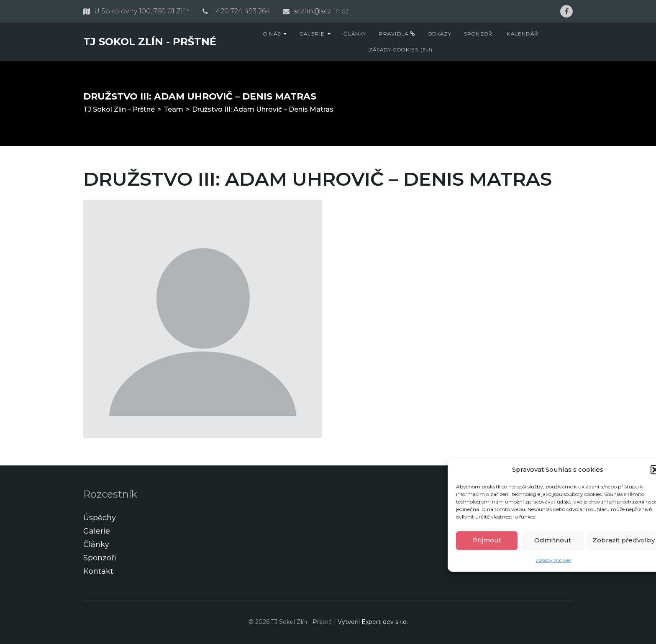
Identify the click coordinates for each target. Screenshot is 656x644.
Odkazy (440, 34)
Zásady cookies (553, 560)
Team (173, 109)
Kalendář (523, 34)
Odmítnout (553, 540)
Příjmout (487, 540)
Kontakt (98, 571)
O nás (272, 34)
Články (355, 34)
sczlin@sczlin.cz (321, 11)
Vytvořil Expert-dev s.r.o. (373, 622)
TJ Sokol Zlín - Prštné (150, 42)
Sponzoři (479, 34)
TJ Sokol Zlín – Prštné (119, 109)
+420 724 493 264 (241, 11)
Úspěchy (100, 518)
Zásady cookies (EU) (401, 50)
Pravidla (397, 34)
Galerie (312, 34)
